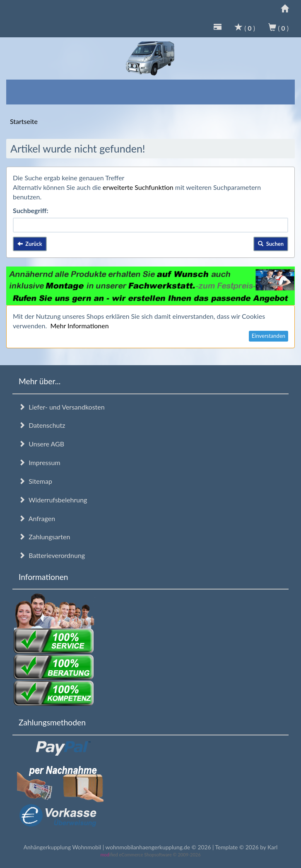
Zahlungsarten (44, 537)
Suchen (271, 244)
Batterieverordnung (52, 555)
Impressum (40, 462)
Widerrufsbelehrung (53, 500)
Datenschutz (42, 425)
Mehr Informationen (79, 326)
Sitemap (35, 481)
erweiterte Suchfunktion (138, 187)
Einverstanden (268, 336)
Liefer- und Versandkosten (62, 407)
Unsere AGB (41, 444)
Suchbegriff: (31, 210)
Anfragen (37, 518)
